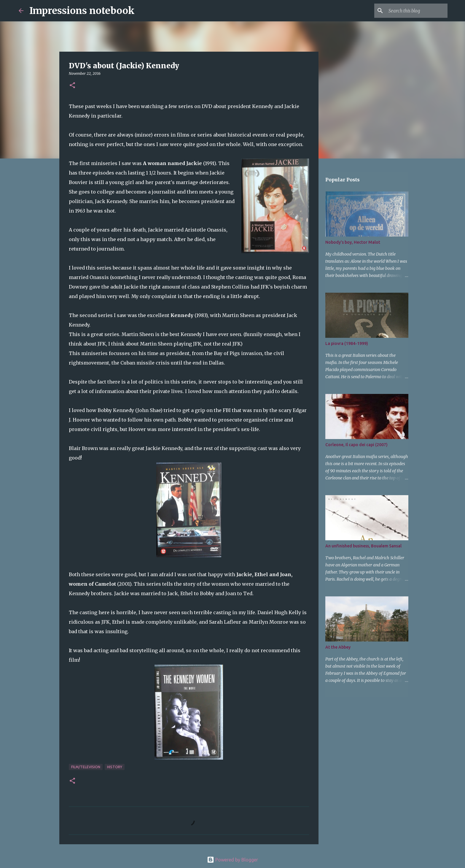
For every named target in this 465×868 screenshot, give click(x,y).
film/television (86, 767)
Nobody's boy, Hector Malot (353, 242)
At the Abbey (338, 647)
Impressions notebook (82, 11)
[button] (72, 86)
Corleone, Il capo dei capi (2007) (356, 445)
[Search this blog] (416, 11)
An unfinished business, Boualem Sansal (363, 546)
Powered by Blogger (232, 860)
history (115, 767)
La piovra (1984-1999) (347, 343)
